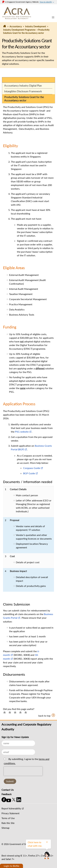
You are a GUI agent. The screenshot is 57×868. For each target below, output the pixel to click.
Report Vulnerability (11, 808)
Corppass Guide (32, 468)
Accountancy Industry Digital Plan (23, 86)
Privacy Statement (10, 813)
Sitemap (5, 828)
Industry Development (36, 26)
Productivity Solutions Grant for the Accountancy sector (24, 99)
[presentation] (23, 778)
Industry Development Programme (19, 30)
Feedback (7, 794)
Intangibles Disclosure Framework (23, 91)
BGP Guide (29, 473)
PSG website (22, 432)
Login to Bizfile (11, 866)
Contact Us (8, 790)
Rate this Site (8, 823)
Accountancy (16, 26)
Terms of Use (8, 818)
